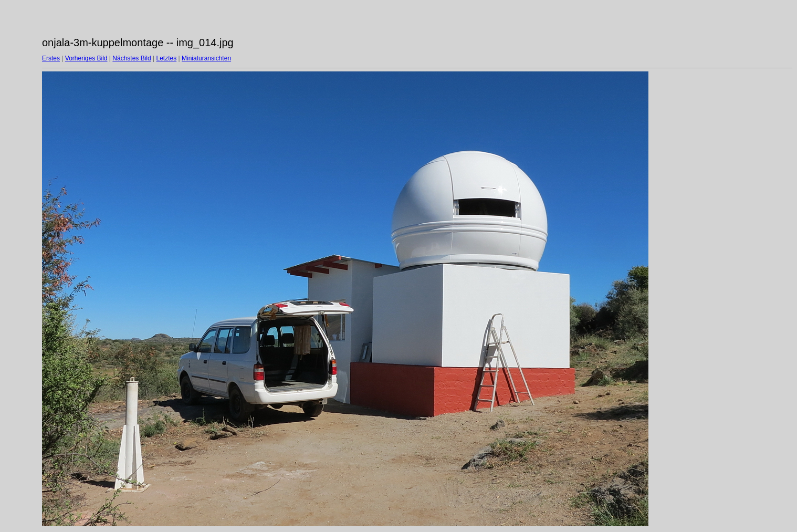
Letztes (167, 58)
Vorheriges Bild (86, 58)
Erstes (51, 58)
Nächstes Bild (132, 58)
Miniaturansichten (206, 58)
